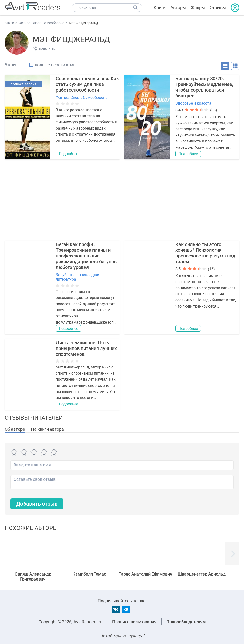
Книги (160, 8)
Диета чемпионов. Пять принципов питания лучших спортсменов (86, 348)
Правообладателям (186, 622)
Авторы (178, 8)
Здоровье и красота (193, 103)
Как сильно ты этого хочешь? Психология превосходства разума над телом (205, 253)
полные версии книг (55, 65)
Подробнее (69, 154)
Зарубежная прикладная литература (78, 277)
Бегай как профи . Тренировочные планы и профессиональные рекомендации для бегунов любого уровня (86, 256)
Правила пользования (134, 622)
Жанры (198, 8)
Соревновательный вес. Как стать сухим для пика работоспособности (87, 84)
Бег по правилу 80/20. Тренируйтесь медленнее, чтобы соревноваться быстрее (204, 87)
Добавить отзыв (37, 504)
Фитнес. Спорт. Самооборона (82, 97)
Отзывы (218, 8)
